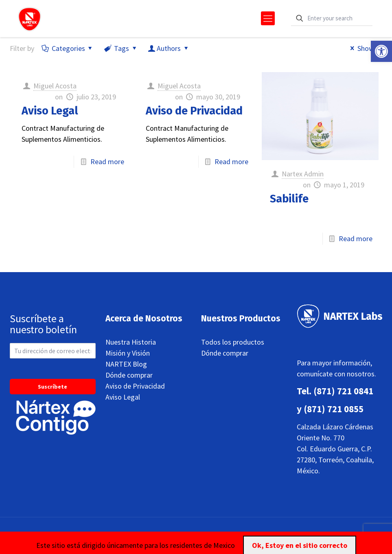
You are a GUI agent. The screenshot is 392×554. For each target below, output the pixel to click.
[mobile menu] (268, 18)
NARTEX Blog (126, 364)
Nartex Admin (303, 174)
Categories (68, 48)
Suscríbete (53, 387)
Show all (365, 48)
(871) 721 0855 (334, 409)
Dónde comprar (129, 375)
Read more (107, 162)
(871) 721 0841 (343, 391)
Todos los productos (233, 342)
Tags (121, 48)
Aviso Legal (50, 111)
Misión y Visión (128, 353)
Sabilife (289, 199)
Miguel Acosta (55, 86)
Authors (169, 48)
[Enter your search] (332, 19)
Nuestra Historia (131, 342)
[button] (381, 51)
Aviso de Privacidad (194, 111)
